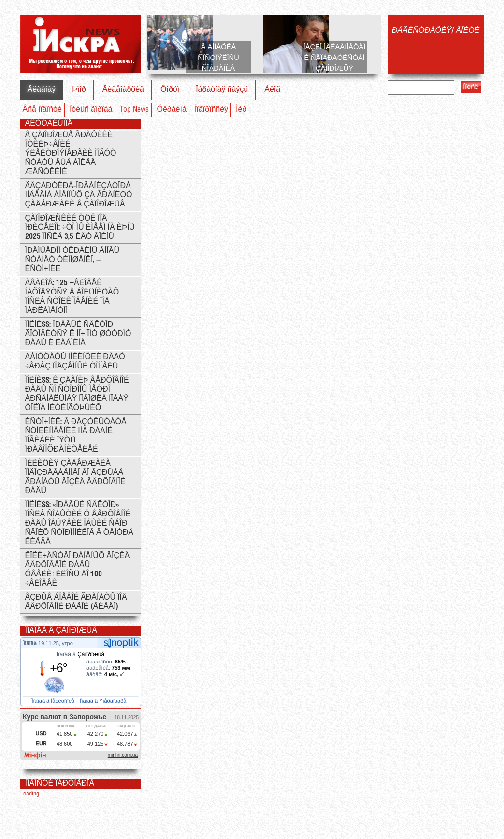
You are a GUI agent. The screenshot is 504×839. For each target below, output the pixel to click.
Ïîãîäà (31, 643)
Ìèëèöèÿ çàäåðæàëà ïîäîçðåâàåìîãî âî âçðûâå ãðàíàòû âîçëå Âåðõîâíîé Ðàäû (75, 477)
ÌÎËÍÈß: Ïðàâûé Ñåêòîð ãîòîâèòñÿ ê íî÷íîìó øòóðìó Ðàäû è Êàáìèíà (78, 334)
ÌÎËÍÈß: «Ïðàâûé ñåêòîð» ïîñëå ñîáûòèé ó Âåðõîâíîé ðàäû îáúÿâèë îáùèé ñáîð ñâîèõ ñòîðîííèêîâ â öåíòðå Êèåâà (79, 523)
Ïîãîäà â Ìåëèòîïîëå (54, 701)
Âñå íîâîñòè (42, 110)
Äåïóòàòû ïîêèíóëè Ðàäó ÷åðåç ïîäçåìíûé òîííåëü (75, 362)
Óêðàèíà (171, 110)
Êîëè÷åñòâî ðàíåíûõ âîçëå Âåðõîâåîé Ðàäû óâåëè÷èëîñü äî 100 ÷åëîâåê (78, 570)
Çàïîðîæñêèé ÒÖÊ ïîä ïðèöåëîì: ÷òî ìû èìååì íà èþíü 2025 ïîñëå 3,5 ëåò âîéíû (80, 228)
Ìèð (241, 110)
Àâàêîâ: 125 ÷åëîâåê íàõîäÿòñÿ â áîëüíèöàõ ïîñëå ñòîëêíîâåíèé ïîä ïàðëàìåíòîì (72, 297)
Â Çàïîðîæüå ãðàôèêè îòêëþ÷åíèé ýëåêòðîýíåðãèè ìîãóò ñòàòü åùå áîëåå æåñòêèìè (71, 154)
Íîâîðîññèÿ (211, 110)
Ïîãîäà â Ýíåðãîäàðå (104, 701)
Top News (134, 110)
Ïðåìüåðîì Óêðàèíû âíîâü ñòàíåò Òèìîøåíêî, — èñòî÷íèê (72, 260)
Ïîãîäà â (80, 654)
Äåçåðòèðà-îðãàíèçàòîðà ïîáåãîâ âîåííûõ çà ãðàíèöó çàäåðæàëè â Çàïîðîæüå (79, 195)
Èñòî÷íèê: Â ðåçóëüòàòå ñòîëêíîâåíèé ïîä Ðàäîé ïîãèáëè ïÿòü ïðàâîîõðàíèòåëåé (76, 436)
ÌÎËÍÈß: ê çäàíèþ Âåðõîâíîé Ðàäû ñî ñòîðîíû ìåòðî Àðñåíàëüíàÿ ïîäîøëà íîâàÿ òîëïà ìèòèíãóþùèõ (77, 394)
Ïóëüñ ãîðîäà (91, 110)
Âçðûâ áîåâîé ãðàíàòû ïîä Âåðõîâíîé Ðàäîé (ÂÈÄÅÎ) (76, 602)
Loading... (32, 794)
